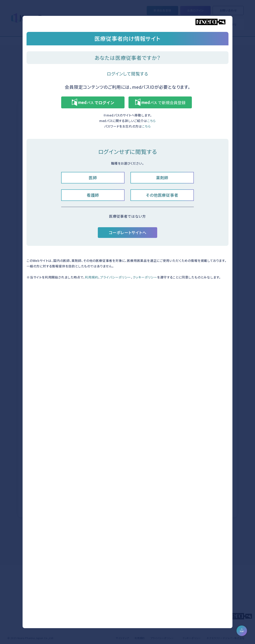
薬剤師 (162, 178)
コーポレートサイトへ (128, 232)
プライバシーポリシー (115, 277)
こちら (151, 121)
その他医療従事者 (162, 195)
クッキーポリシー (145, 277)
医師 (93, 178)
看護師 (93, 195)
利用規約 (92, 277)
